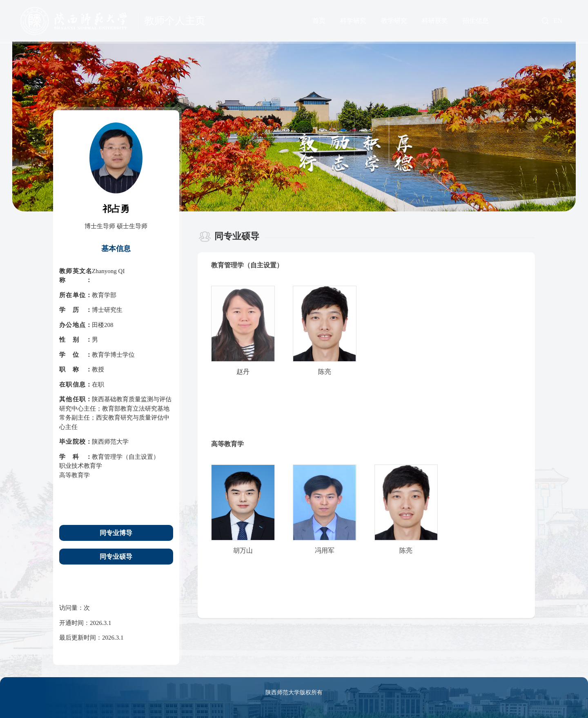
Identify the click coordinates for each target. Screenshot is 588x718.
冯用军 (325, 550)
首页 (319, 21)
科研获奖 (435, 21)
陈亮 (325, 372)
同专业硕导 (116, 557)
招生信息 (476, 21)
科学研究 (353, 21)
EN (558, 21)
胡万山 (243, 550)
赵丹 (243, 372)
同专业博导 (116, 533)
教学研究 (394, 21)
